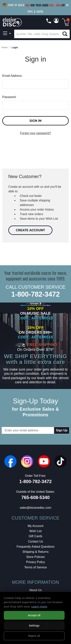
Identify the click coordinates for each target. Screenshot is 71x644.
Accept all (34, 615)
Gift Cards (35, 536)
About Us (36, 590)
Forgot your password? (36, 133)
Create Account (30, 230)
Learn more (39, 606)
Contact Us (35, 541)
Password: (9, 97)
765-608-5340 (35, 497)
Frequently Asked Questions (35, 547)
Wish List (35, 531)
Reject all (34, 636)
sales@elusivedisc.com (35, 508)
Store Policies (36, 557)
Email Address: (12, 76)
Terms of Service (35, 567)
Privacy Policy (36, 562)
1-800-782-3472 (35, 294)
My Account (35, 526)
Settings (34, 625)
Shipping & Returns (36, 552)
